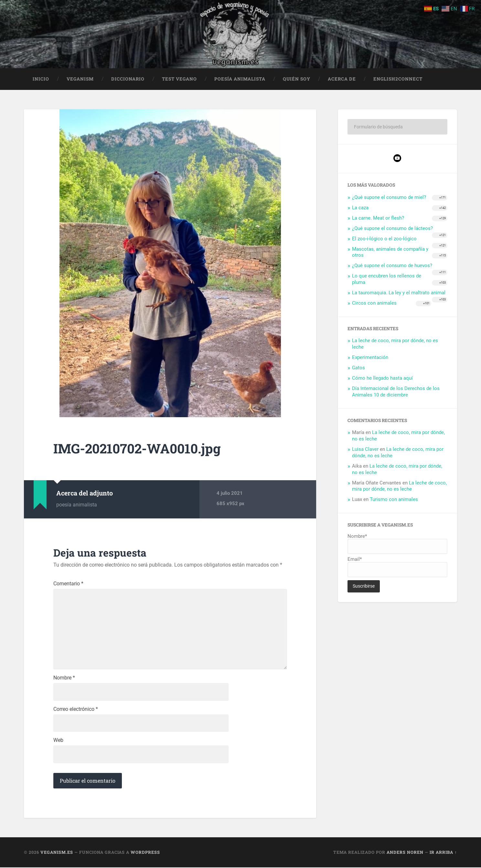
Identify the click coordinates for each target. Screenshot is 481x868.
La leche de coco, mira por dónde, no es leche (399, 486)
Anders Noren (405, 853)
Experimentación (370, 358)
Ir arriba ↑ (443, 853)
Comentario (68, 584)
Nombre (64, 678)
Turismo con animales (394, 500)
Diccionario (128, 79)
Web (58, 741)
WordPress (145, 853)
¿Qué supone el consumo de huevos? (392, 266)
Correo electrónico (76, 710)
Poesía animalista (240, 79)
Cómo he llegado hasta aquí (382, 378)
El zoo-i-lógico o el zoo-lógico (384, 239)
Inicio (41, 79)
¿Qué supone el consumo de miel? (389, 198)
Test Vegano (179, 79)
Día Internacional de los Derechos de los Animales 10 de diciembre (396, 392)
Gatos (358, 368)
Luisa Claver (365, 450)
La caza (360, 208)
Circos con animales (374, 303)
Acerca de (342, 79)
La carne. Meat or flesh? (378, 218)
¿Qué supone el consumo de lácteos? (392, 228)
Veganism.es (57, 853)
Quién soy (297, 79)
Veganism (80, 79)
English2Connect (398, 79)
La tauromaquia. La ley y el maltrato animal (399, 293)
